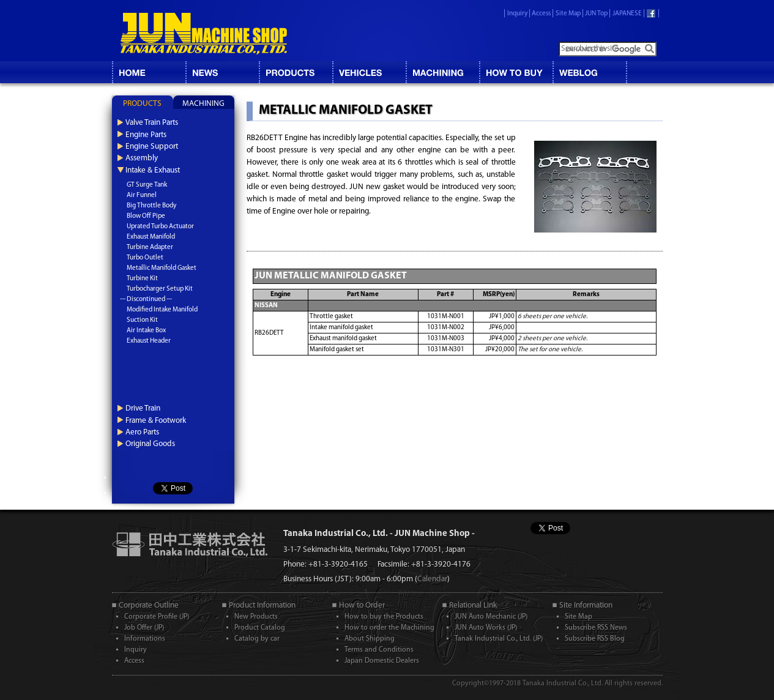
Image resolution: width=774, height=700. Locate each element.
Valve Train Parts (152, 123)
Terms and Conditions (379, 650)
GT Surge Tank (147, 185)
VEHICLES (369, 72)
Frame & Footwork (156, 421)
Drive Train (143, 408)
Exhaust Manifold (151, 237)
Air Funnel (142, 195)
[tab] (143, 102)
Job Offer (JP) (144, 628)
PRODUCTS (142, 104)
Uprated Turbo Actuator (160, 227)
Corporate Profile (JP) (157, 617)
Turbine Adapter (150, 248)
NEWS (222, 72)
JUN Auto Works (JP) (486, 628)
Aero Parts (142, 432)
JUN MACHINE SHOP (204, 34)
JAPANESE (627, 14)
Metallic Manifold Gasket (162, 268)
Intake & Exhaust (153, 170)
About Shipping (370, 639)
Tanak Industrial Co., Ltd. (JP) (499, 639)
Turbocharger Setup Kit (160, 289)
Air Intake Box (146, 331)
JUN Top (596, 14)
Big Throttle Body (151, 206)
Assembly (142, 158)
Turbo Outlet (145, 258)
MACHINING (442, 72)
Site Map (568, 14)
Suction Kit (142, 320)
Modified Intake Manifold (162, 310)
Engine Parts (146, 135)
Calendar (432, 579)
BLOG (589, 72)
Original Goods (150, 444)
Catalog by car (257, 639)
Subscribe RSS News (596, 628)
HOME (149, 72)
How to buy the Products (384, 617)
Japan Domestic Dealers (382, 661)
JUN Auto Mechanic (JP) (491, 617)
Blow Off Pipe (146, 216)
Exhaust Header (149, 341)
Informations (145, 639)
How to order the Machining (389, 628)
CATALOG (296, 72)
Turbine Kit (142, 279)
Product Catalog (260, 628)
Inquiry (517, 14)
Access (541, 14)
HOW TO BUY (516, 72)
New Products (256, 617)
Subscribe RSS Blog (595, 639)
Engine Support (152, 147)
